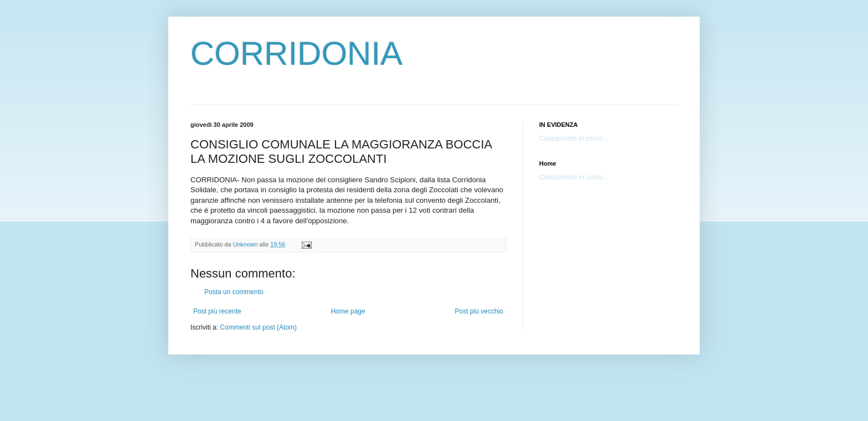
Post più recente (217, 311)
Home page (348, 311)
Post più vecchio (479, 311)
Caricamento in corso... (573, 138)
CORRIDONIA (296, 53)
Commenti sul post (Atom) (258, 327)
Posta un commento (234, 292)
